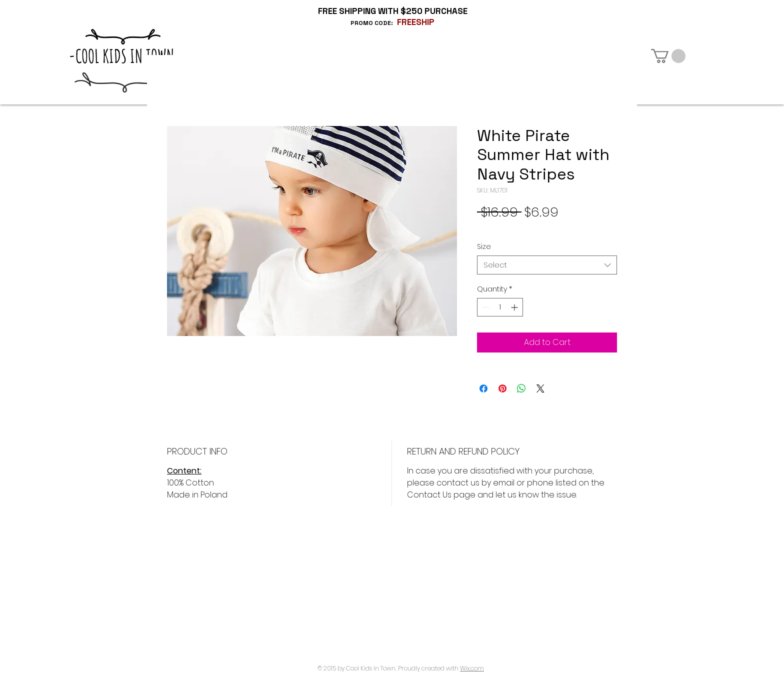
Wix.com (472, 668)
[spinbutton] (500, 307)
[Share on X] (540, 388)
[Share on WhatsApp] (521, 388)
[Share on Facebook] (483, 388)
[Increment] (515, 307)
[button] (668, 56)
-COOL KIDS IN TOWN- (125, 56)
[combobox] (547, 265)
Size (484, 246)
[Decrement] (485, 307)
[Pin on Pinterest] (502, 388)
